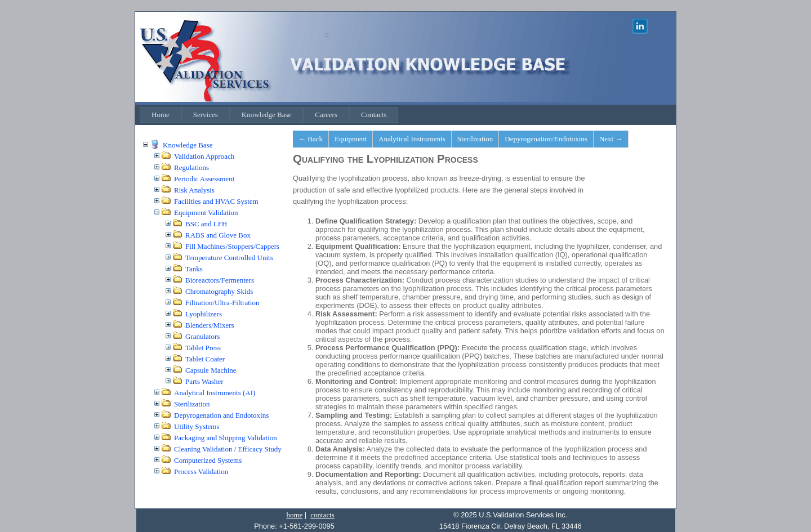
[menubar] (269, 115)
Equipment (351, 139)
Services (206, 115)
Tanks (194, 269)
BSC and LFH (206, 224)
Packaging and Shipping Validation (226, 438)
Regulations (191, 167)
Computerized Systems (208, 460)
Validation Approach (204, 156)
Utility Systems (197, 426)
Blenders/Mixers (210, 325)
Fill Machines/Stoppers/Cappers (232, 246)
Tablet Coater (205, 359)
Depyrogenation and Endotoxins (221, 415)
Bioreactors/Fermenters (220, 280)
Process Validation (201, 471)
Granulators (202, 336)
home (294, 515)
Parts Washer (204, 381)
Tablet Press (203, 348)
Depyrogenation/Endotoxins (546, 139)
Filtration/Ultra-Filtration (222, 303)
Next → (611, 139)
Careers (326, 115)
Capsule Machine (211, 370)
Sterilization (192, 404)
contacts (322, 515)
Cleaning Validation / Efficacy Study (228, 449)
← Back (311, 139)
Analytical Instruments (412, 139)
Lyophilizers (204, 314)
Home (161, 115)
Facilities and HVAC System (216, 201)
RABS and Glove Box (218, 235)
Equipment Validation (206, 213)
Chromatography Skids (219, 291)
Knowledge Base (266, 115)
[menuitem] (161, 115)
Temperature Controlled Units (229, 258)
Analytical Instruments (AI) (215, 393)
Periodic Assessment (204, 179)
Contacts (374, 115)
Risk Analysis (194, 190)
